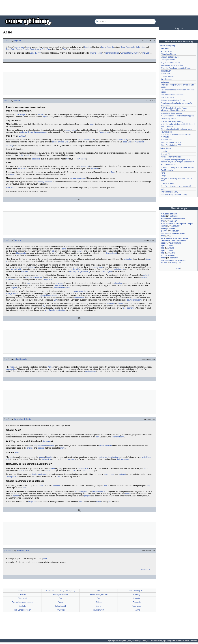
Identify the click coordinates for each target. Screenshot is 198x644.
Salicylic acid (60, 606)
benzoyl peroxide (45, 182)
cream (111, 474)
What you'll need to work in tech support (177, 116)
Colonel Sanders (168, 76)
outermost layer (118, 437)
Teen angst (137, 606)
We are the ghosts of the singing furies (177, 129)
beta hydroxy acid (137, 591)
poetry (164, 231)
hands (13, 174)
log (163, 248)
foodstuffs (59, 285)
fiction (164, 216)
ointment (122, 474)
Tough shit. (48, 279)
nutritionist (57, 486)
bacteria (42, 457)
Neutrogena (104, 132)
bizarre (32, 267)
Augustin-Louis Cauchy (170, 63)
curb (29, 283)
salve (106, 474)
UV (68, 159)
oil (28, 155)
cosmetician (79, 298)
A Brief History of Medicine (172, 157)
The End (145, 53)
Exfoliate (22, 136)
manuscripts (11, 369)
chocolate (118, 283)
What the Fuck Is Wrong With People (176, 68)
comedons (84, 291)
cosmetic (25, 271)
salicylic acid (122, 140)
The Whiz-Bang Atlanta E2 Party (174, 195)
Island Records (107, 47)
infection (50, 457)
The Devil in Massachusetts (172, 95)
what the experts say (34, 277)
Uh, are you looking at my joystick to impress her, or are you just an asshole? (177, 161)
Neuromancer (166, 132)
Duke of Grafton (167, 183)
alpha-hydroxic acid (86, 140)
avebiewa (171, 253)
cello (163, 189)
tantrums (121, 304)
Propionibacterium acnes (22, 602)
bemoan (110, 304)
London (87, 47)
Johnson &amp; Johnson (30, 132)
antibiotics (128, 259)
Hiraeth (164, 151)
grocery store (71, 130)
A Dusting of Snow (168, 54)
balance (87, 471)
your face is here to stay (55, 310)
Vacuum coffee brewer (170, 57)
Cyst (99, 598)
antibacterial (83, 468)
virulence (59, 283)
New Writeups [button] (179, 208)
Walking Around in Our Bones (173, 100)
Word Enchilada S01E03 (171, 145)
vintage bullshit (12, 293)
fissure (21, 471)
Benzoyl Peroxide (60, 594)
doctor (40, 115)
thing (6, 41)
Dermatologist (20, 115)
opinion (164, 226)
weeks (128, 494)
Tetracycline (11, 476)
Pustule (47, 441)
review (164, 263)
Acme (50, 367)
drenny (17, 101)
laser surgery (106, 271)
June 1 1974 (35, 53)
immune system (82, 491)
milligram (32, 502)
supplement (42, 474)
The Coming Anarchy (169, 192)
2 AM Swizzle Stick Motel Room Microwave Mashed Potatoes (174, 109)
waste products (106, 446)
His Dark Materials (168, 165)
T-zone (63, 249)
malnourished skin (100, 491)
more (178, 268)
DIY (55, 300)
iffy (44, 306)
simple (34, 474)
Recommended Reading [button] (179, 42)
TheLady (17, 240)
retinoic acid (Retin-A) (99, 594)
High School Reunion (22, 610)
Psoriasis (137, 602)
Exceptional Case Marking (171, 113)
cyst (45, 117)
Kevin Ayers (126, 47)
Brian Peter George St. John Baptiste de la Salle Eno (28, 49)
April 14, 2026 (166, 51)
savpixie (171, 248)
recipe (164, 243)
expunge (75, 291)
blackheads (21, 253)
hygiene (14, 288)
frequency (85, 166)
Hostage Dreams (168, 60)
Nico (143, 47)
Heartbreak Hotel (112, 53)
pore (37, 172)
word (12, 367)
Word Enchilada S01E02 (171, 142)
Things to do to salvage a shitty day (60, 591)
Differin (99, 602)
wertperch (173, 221)
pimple (87, 496)
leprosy (16, 496)
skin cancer (81, 159)
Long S (164, 176)
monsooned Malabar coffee (172, 65)
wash (53, 468)
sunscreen (36, 159)
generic (44, 132)
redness (41, 448)
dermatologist (111, 253)
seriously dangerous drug (80, 271)
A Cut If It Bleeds (168, 256)
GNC (59, 476)
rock (28, 47)
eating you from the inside (109, 457)
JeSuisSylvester (21, 359)
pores (73, 471)
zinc (106, 486)
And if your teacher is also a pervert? (176, 186)
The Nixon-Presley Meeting (172, 121)
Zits (99, 591)
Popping (137, 594)
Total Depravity (167, 170)
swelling (30, 448)
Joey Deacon (166, 79)
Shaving (10, 146)
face (113, 172)
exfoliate (22, 168)
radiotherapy (119, 269)
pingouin (17, 41)
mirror (63, 448)
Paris (163, 173)
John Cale (136, 47)
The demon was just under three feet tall (177, 167)
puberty (146, 275)
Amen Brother (166, 140)
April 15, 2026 (167, 246)
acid (54, 142)
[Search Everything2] (125, 22)
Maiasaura (165, 82)
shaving (137, 610)
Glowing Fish (175, 243)
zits (53, 251)
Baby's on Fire (96, 53)
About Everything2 (168, 46)
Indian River (166, 71)
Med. (45, 559)
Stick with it (11, 188)
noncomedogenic (77, 178)
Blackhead (22, 598)
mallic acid (139, 142)
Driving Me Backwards (130, 53)
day (148, 486)
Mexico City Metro (168, 119)
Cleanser (22, 594)
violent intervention (62, 288)
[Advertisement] (99, 8)
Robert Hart (166, 74)
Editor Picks (165, 148)
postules (80, 251)
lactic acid (127, 142)
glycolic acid (63, 142)
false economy (128, 308)
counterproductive (134, 300)
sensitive (94, 168)
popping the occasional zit (49, 296)
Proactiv (137, 598)
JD (170, 236)
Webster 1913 (23, 551)
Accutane (39, 486)
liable (99, 502)
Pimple (60, 602)
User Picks (165, 48)
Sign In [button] (179, 29)
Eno (65, 49)
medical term (91, 371)
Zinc (60, 598)
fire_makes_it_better (23, 419)
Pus (17, 453)
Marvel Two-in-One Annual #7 (174, 261)
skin (97, 437)
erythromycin (99, 610)
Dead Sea (77, 269)
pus (11, 457)
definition (8, 551)
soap (92, 124)
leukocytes (46, 459)
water (21, 155)
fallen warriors (123, 459)
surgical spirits (16, 269)
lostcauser (174, 216)
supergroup (19, 47)
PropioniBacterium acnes (44, 446)
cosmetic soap (97, 267)
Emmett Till (165, 154)
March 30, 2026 (167, 98)
